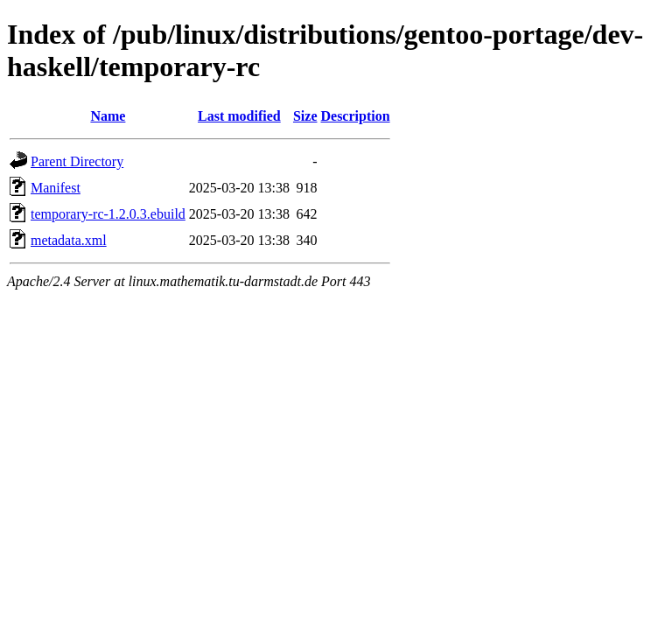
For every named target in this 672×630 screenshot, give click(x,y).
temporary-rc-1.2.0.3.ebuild (108, 214)
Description (355, 116)
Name (108, 116)
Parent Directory (77, 161)
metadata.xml (69, 240)
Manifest (56, 188)
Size (305, 116)
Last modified (239, 116)
